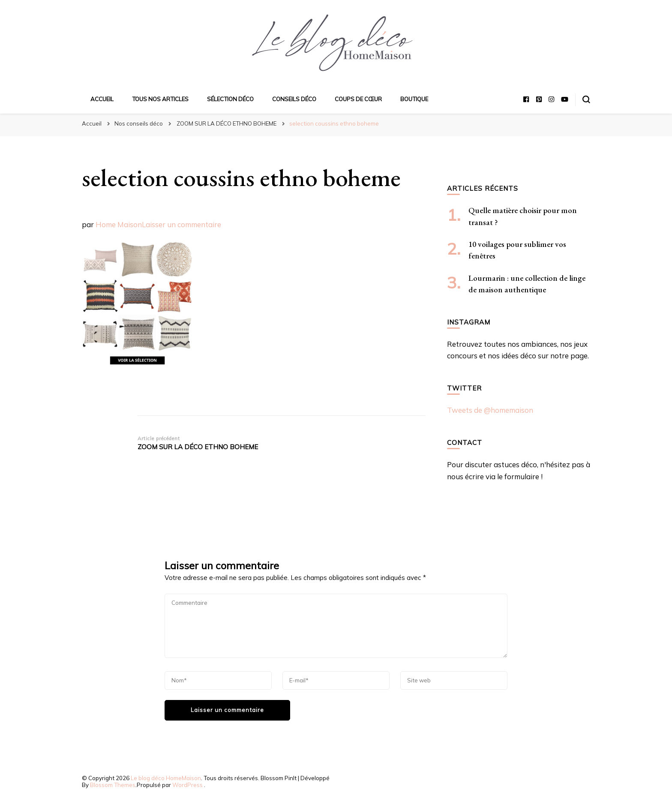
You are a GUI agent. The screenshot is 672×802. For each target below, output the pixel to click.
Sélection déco (230, 99)
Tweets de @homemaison (490, 410)
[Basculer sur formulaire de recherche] (586, 99)
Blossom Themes (113, 785)
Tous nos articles (160, 99)
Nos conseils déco (139, 123)
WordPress (187, 785)
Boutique (414, 99)
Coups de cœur (358, 99)
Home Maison (119, 224)
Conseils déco (294, 99)
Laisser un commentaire (181, 224)
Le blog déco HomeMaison (166, 778)
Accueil (102, 99)
